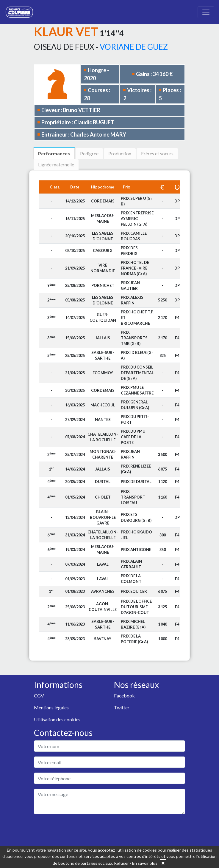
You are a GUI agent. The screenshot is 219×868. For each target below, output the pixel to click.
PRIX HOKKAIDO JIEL (136, 535)
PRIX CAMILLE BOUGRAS (134, 236)
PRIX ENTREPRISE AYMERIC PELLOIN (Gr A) (137, 219)
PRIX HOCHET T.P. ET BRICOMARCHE (137, 318)
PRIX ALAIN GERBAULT (131, 564)
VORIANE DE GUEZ (134, 47)
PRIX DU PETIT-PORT (135, 419)
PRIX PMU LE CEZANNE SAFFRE (137, 390)
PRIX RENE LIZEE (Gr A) (136, 469)
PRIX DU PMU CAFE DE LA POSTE (133, 437)
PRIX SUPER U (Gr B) (136, 201)
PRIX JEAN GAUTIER (130, 286)
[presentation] (79, 831)
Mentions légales (51, 707)
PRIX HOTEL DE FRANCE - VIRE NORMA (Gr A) (135, 268)
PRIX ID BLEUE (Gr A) (137, 355)
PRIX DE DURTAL (136, 482)
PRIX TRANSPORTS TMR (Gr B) (134, 338)
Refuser (121, 863)
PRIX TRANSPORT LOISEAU (133, 497)
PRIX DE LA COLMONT (131, 579)
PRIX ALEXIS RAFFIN (132, 300)
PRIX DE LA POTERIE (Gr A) (134, 639)
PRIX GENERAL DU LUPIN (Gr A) (135, 405)
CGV (39, 696)
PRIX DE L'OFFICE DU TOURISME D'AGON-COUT (136, 607)
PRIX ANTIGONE (136, 550)
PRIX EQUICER (134, 591)
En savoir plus (145, 863)
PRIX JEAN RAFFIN (130, 454)
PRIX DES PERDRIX (129, 251)
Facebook (124, 696)
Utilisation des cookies (57, 719)
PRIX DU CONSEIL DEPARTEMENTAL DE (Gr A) (137, 373)
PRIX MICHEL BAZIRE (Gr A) (133, 624)
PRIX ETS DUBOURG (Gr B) (136, 517)
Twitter (122, 707)
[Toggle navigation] (206, 12)
